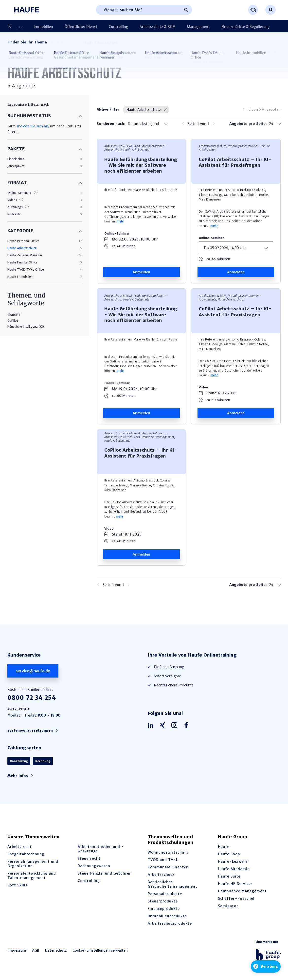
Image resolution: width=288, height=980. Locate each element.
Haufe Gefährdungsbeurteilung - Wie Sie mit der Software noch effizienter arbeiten (141, 165)
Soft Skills (17, 885)
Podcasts (14, 214)
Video (203, 387)
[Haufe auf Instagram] (176, 725)
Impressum (17, 950)
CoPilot (13, 321)
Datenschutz (56, 950)
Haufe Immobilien (20, 277)
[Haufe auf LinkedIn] (152, 725)
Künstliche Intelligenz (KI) (26, 327)
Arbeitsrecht (20, 847)
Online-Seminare (19, 193)
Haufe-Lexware (233, 861)
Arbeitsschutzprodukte (170, 923)
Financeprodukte (164, 909)
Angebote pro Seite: (248, 124)
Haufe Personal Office (23, 241)
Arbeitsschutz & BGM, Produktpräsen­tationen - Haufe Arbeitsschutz (234, 148)
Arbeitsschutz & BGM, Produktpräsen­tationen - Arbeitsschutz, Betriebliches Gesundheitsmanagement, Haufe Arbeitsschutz (140, 437)
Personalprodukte (165, 894)
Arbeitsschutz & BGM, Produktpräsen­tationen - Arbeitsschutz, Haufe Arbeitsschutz (135, 148)
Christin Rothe (167, 190)
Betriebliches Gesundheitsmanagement (172, 884)
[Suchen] (186, 10)
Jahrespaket (16, 166)
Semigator (228, 906)
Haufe (224, 847)
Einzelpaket (16, 159)
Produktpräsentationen (261, 26)
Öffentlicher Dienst (60, 26)
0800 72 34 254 (32, 698)
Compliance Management (242, 891)
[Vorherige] (11, 26)
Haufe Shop (229, 854)
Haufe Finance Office (22, 262)
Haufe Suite (229, 876)
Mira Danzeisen (210, 199)
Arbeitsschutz (161, 875)
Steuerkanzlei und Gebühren (105, 873)
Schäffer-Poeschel (236, 899)
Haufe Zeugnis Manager (25, 255)
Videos (12, 200)
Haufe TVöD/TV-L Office (26, 270)
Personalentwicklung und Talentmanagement (32, 876)
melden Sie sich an (32, 126)
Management (166, 26)
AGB (36, 950)
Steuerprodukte (163, 901)
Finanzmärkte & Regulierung (209, 26)
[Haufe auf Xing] (164, 725)
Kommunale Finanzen (168, 867)
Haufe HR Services (235, 884)
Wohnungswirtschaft (168, 852)
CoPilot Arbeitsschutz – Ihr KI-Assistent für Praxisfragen (235, 162)
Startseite (16, 43)
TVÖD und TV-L (163, 860)
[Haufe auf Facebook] (187, 725)
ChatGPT (14, 315)
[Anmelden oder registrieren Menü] (270, 10)
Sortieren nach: (111, 124)
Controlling (94, 26)
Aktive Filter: (108, 109)
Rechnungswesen (94, 866)
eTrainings (15, 207)
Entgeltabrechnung (26, 854)
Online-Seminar (117, 233)
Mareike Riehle (144, 190)
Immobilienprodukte (167, 916)
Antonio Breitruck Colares (246, 190)
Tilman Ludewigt (210, 195)
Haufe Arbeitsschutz (22, 248)
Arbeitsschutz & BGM (129, 26)
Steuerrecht (89, 859)
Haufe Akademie (234, 869)
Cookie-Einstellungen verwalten (100, 950)
